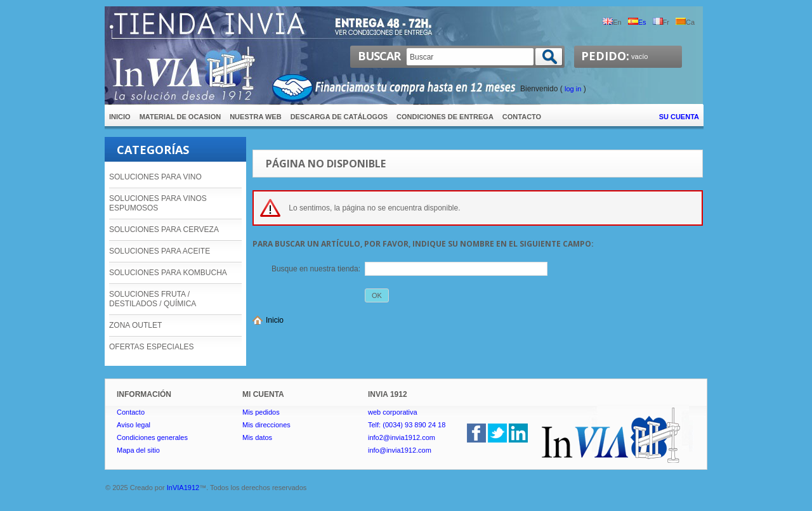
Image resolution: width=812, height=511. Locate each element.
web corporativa (393, 412)
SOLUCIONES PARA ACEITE (160, 251)
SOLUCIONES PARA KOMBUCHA (168, 273)
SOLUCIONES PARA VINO (155, 177)
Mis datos (257, 437)
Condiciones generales (152, 437)
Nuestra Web (255, 117)
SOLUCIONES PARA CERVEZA (164, 230)
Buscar (379, 56)
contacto (522, 117)
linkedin (518, 433)
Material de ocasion (180, 117)
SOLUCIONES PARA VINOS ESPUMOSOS (158, 203)
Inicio (275, 320)
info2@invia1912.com (402, 437)
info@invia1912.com (400, 450)
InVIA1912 (183, 488)
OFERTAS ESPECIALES (152, 347)
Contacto (131, 412)
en (612, 22)
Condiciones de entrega (445, 117)
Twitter (497, 433)
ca (685, 22)
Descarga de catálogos (339, 117)
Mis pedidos (261, 412)
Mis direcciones (266, 425)
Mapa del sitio (138, 450)
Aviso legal (134, 425)
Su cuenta (679, 117)
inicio (120, 117)
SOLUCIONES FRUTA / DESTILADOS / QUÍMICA (153, 299)
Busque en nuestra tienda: (316, 269)
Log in (573, 89)
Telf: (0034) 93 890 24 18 (407, 425)
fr (661, 22)
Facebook (476, 433)
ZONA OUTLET (135, 325)
